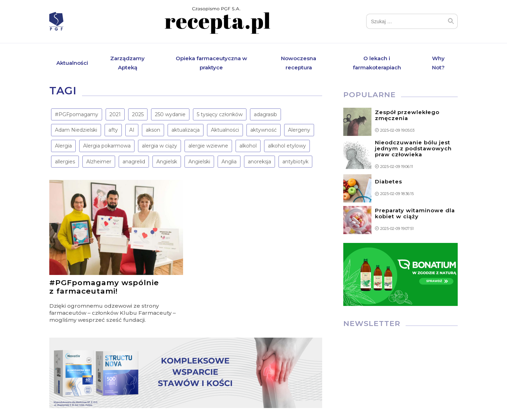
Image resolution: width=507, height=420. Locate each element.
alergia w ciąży (159, 146)
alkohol (248, 146)
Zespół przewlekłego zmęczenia (407, 115)
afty (113, 130)
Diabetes (389, 182)
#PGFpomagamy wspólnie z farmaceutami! (104, 287)
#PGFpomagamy (77, 114)
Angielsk (167, 162)
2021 (115, 114)
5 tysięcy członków (220, 114)
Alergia (63, 146)
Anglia (229, 162)
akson (153, 130)
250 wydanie (170, 114)
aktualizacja (186, 130)
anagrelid (134, 162)
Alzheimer (99, 162)
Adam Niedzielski (76, 130)
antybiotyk (295, 162)
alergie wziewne (208, 146)
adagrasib (265, 114)
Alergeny (299, 130)
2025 (138, 114)
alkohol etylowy (287, 146)
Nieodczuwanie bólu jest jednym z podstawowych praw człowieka (413, 148)
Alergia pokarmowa (107, 146)
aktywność (264, 130)
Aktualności (72, 63)
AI (132, 130)
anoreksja (259, 162)
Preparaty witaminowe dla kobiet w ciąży (415, 213)
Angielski (199, 162)
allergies (65, 162)
